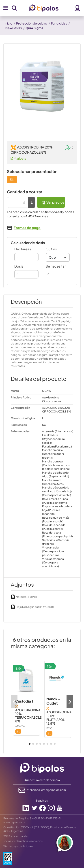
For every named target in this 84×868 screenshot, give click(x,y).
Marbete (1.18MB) (24, 597)
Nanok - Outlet (53, 701)
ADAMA (20, 726)
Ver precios (53, 202)
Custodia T (24, 701)
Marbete (18, 158)
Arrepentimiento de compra (42, 780)
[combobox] (58, 257)
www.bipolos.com (15, 822)
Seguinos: (42, 801)
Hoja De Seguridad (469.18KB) (32, 607)
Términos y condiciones (18, 846)
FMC (49, 728)
